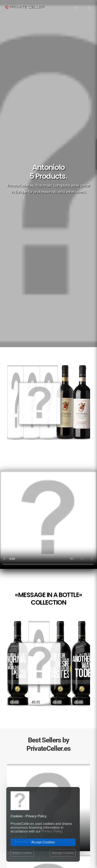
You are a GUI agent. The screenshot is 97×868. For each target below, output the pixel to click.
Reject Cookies (22, 853)
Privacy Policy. (52, 831)
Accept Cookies (43, 842)
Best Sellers (49, 775)
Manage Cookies (63, 853)
